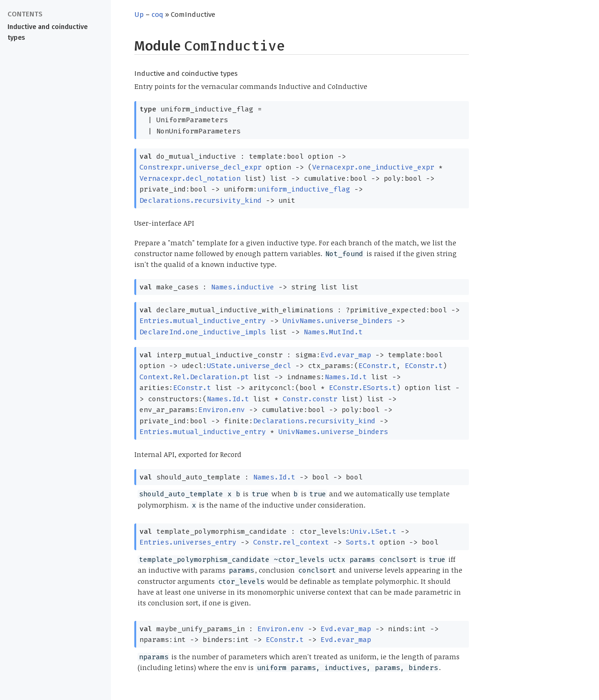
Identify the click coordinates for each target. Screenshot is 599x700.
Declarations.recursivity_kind (201, 200)
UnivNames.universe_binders (337, 321)
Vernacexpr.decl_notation (190, 178)
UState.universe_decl (249, 366)
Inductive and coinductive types (47, 32)
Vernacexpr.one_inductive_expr (373, 167)
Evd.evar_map (346, 355)
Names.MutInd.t (333, 332)
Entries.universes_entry (188, 542)
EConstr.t (377, 366)
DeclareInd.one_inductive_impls (203, 332)
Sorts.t (361, 542)
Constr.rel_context (291, 542)
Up (139, 15)
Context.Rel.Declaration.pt (194, 377)
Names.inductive (243, 287)
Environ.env (222, 410)
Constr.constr (310, 399)
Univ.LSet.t (373, 531)
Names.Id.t (346, 377)
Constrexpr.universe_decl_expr (201, 167)
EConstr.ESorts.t (363, 388)
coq (157, 15)
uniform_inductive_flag (304, 189)
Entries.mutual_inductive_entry (203, 321)
